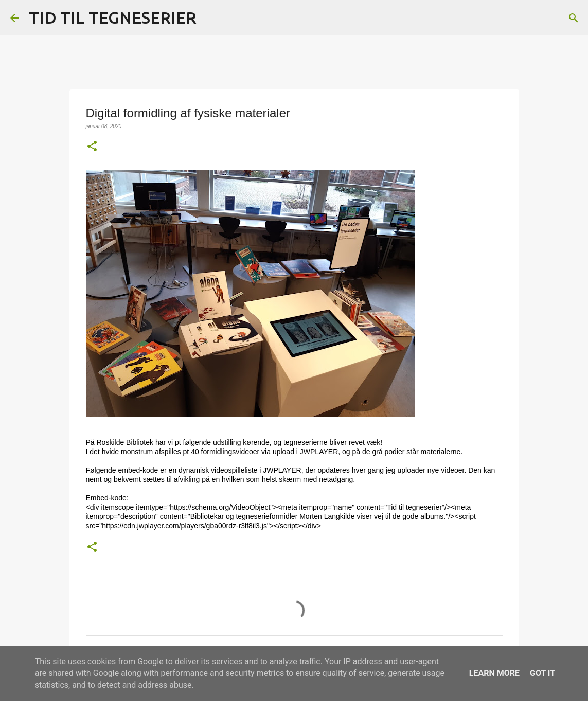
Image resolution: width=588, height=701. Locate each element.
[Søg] (211, 18)
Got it (542, 673)
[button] (92, 147)
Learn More (494, 673)
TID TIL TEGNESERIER (113, 17)
